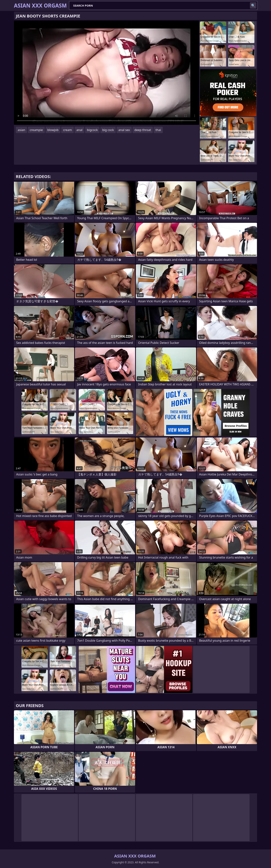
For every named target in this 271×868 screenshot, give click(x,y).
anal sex (124, 130)
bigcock (92, 130)
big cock (108, 130)
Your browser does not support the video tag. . (107, 73)
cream (67, 130)
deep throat (143, 130)
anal (79, 130)
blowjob (53, 130)
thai (158, 130)
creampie (36, 130)
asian (21, 130)
